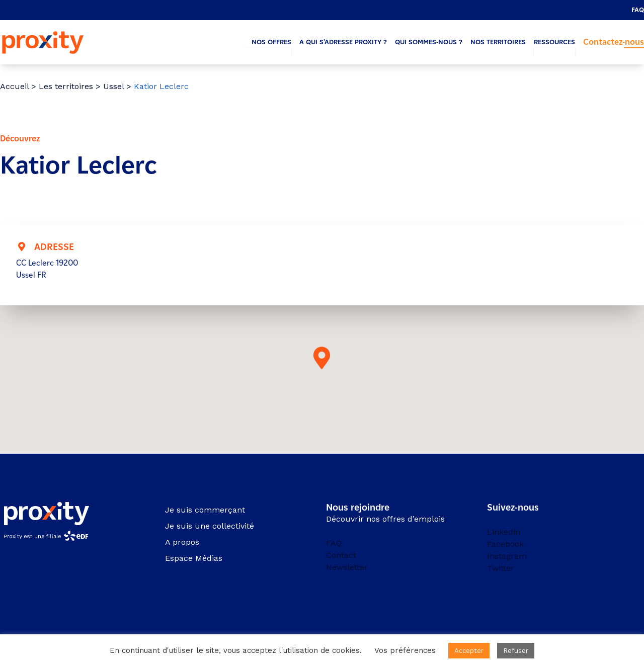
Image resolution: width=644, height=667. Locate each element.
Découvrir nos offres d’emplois (385, 519)
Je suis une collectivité (210, 526)
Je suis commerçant (205, 510)
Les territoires (66, 86)
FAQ (638, 10)
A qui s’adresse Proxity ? (343, 42)
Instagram (507, 556)
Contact (341, 555)
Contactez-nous (614, 42)
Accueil (14, 86)
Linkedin (504, 532)
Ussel (113, 86)
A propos (182, 542)
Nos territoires (498, 42)
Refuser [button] (516, 651)
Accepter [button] (469, 651)
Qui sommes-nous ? (429, 42)
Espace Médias (194, 558)
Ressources (554, 42)
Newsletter (347, 567)
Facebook (505, 544)
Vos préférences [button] (405, 650)
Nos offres (271, 42)
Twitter (501, 568)
